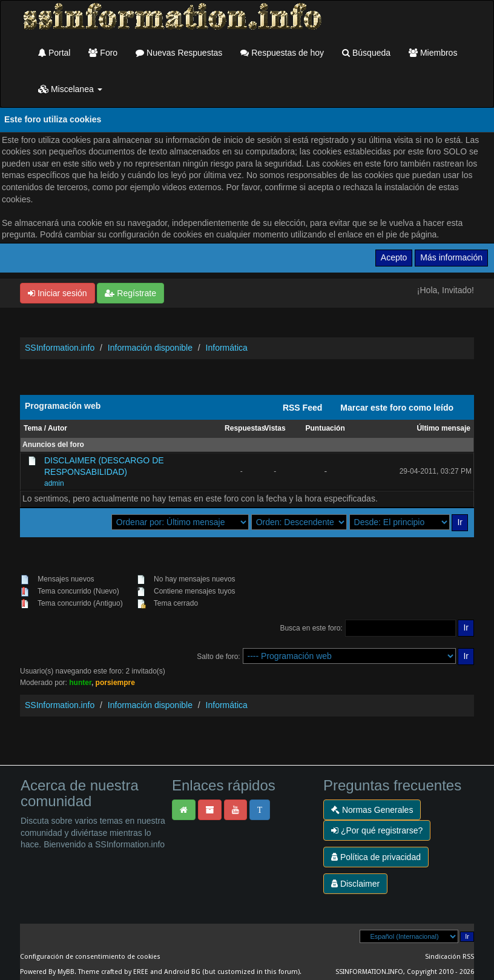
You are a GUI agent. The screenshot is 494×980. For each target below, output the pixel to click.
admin (54, 483)
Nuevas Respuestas (179, 53)
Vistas (275, 428)
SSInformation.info (60, 348)
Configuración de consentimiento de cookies (90, 957)
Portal (54, 53)
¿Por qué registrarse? (377, 830)
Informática (227, 348)
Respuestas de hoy (282, 53)
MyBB (66, 972)
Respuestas (245, 428)
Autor (58, 428)
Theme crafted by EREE (113, 972)
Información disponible (150, 348)
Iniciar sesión (58, 293)
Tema (33, 428)
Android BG (182, 972)
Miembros (433, 53)
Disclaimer (355, 884)
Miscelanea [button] (70, 89)
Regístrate (130, 293)
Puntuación (325, 428)
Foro (103, 53)
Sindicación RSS (450, 957)
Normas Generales (372, 810)
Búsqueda (366, 53)
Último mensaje (443, 428)
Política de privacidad (376, 857)
